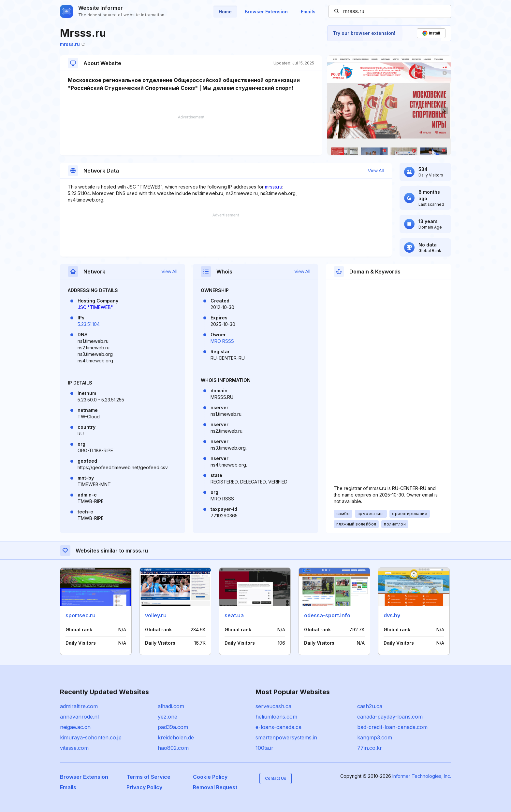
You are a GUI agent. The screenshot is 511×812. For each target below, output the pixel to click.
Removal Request (215, 787)
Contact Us (276, 778)
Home (225, 12)
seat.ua (234, 615)
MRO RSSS (222, 341)
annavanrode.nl (79, 717)
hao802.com (173, 748)
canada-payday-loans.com (390, 717)
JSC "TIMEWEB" (95, 307)
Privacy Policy (144, 787)
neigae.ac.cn (75, 727)
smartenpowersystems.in (286, 737)
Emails (308, 12)
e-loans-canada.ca (278, 727)
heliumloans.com (276, 717)
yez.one (168, 717)
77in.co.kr (370, 748)
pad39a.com (173, 727)
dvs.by (392, 615)
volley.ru (156, 615)
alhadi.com (171, 706)
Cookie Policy (210, 777)
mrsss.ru (72, 44)
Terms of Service (148, 777)
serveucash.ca (273, 706)
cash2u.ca (370, 706)
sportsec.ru (80, 615)
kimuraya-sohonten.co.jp (91, 737)
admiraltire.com (79, 706)
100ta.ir (264, 748)
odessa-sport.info (327, 615)
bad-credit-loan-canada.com (392, 727)
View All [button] (376, 171)
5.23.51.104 (89, 324)
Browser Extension (266, 12)
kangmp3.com (375, 737)
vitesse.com (74, 748)
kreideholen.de (176, 737)
